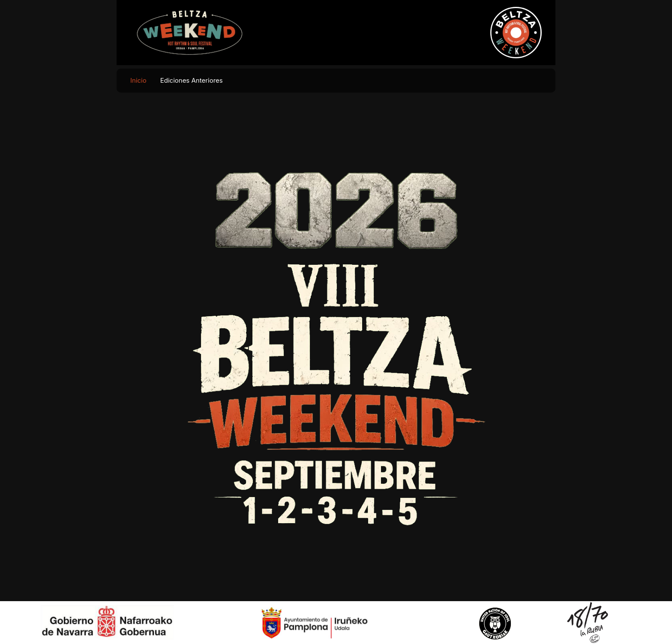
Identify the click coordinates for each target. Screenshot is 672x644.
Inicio (138, 80)
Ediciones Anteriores (192, 80)
